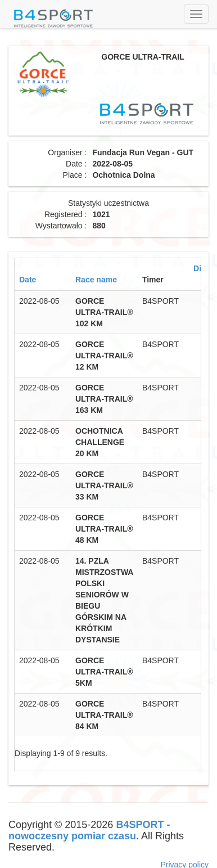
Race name (96, 280)
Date (28, 280)
